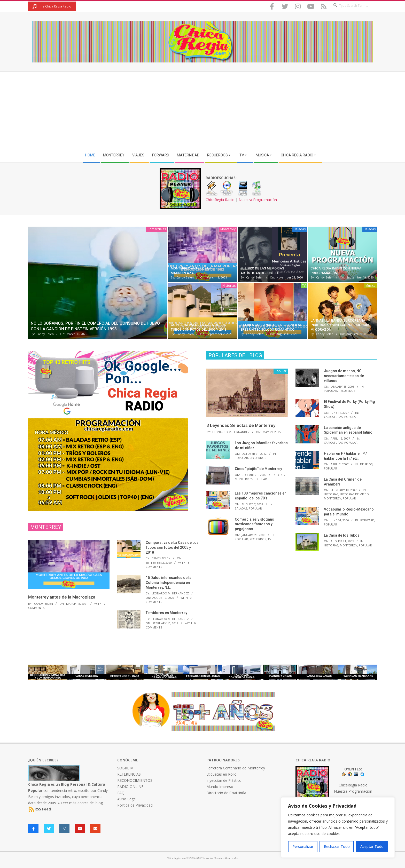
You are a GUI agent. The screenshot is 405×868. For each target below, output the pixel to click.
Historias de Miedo (354, 494)
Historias (229, 286)
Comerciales (157, 229)
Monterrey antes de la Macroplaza (62, 597)
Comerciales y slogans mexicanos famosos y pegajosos (254, 524)
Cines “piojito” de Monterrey (258, 469)
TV (304, 286)
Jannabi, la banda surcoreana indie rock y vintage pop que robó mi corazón (340, 325)
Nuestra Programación (258, 200)
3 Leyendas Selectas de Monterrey (241, 425)
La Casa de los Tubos (342, 535)
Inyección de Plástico (224, 780)
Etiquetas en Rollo (221, 774)
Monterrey (228, 229)
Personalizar (303, 846)
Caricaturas (333, 417)
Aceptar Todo (372, 846)
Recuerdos (258, 458)
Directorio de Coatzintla (226, 793)
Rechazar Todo (337, 846)
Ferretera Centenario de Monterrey (236, 768)
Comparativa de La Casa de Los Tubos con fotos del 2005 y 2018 (172, 547)
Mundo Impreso (220, 787)
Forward (367, 520)
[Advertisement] (202, 110)
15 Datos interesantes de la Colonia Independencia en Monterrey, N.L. (169, 582)
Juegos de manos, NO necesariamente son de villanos (344, 376)
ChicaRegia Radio (220, 200)
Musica (371, 286)
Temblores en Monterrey (166, 613)
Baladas (300, 229)
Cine (281, 475)
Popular (241, 458)
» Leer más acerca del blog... (81, 803)
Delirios (366, 464)
